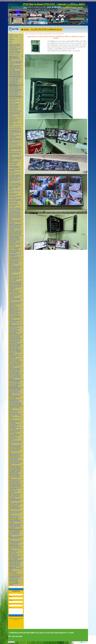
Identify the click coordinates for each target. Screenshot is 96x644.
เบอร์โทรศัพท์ (11, 600)
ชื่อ (9, 593)
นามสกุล (10, 597)
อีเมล (10, 604)
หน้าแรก (26, 34)
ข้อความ (10, 608)
